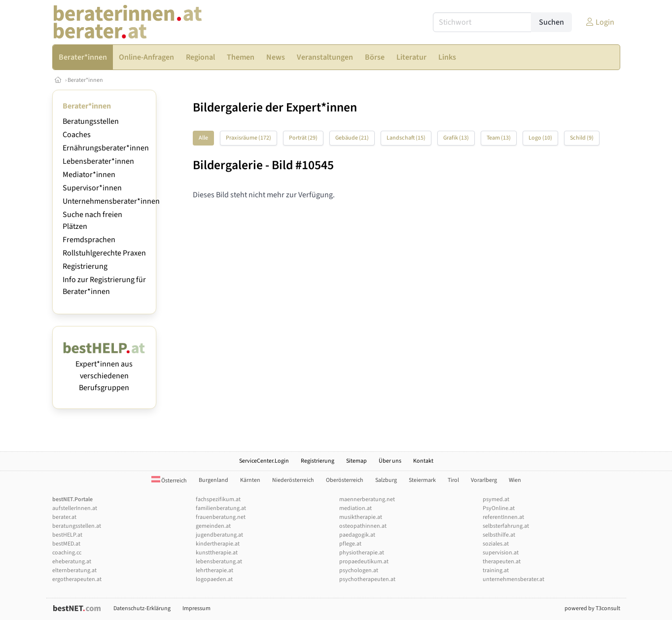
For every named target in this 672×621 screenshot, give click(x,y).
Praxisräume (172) (248, 138)
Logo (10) (540, 138)
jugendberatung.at (219, 535)
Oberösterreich (345, 480)
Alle (203, 138)
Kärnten (250, 480)
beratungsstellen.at (77, 526)
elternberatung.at (74, 570)
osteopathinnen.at (363, 526)
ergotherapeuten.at (77, 579)
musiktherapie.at (361, 517)
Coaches (77, 135)
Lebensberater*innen (98, 161)
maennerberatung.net (367, 499)
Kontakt (423, 461)
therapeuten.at (502, 562)
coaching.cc (67, 553)
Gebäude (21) (352, 138)
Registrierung (85, 266)
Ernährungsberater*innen (106, 148)
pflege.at (350, 544)
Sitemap (356, 461)
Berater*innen (85, 80)
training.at (496, 570)
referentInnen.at (503, 517)
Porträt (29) (303, 138)
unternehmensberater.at (513, 579)
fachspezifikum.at (218, 499)
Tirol (453, 480)
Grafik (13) (456, 138)
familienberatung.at (221, 508)
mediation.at (355, 508)
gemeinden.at (213, 526)
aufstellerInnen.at (75, 508)
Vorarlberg (484, 480)
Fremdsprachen (89, 240)
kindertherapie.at (218, 544)
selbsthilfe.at (499, 535)
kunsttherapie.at (217, 553)
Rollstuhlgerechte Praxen (104, 253)
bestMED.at (66, 544)
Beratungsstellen (91, 121)
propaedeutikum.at (364, 562)
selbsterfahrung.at (506, 526)
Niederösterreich (293, 480)
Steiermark (422, 480)
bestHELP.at (67, 535)
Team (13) (499, 138)
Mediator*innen (89, 175)
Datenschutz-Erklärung (142, 608)
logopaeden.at (214, 579)
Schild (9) (582, 138)
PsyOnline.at (499, 508)
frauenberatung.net (221, 517)
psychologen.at (359, 570)
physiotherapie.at (362, 553)
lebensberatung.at (219, 562)
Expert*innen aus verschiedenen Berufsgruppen (104, 370)
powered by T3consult (592, 608)
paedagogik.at (357, 535)
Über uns (390, 461)
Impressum (196, 608)
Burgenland (213, 480)
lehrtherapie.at (214, 570)
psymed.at (496, 499)
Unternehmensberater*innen (111, 201)
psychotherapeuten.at (367, 579)
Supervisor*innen (92, 188)
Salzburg (386, 480)
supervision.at (501, 553)
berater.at (64, 517)
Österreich (169, 481)
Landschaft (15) (406, 138)
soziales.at (496, 544)
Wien (515, 480)
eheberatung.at (72, 562)
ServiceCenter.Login (264, 461)
